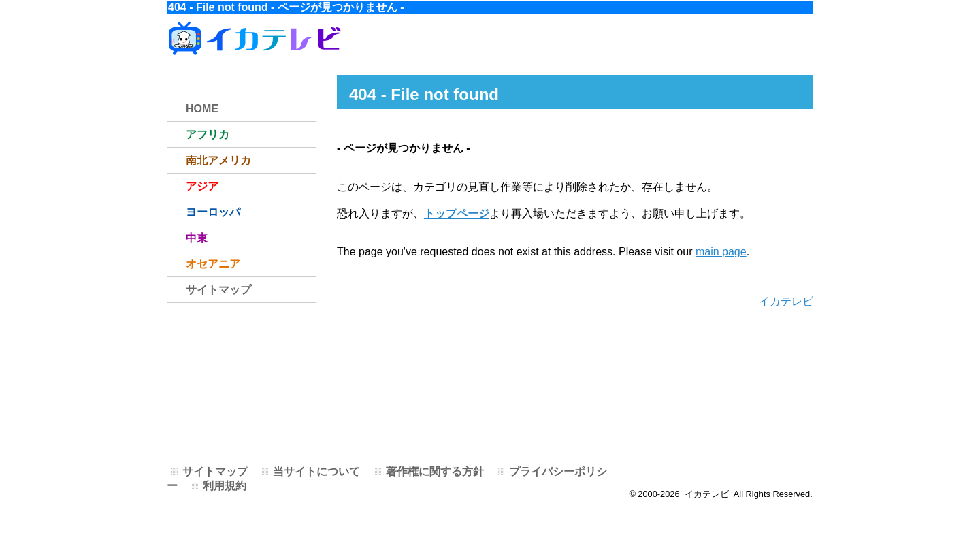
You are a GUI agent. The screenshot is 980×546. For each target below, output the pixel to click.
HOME (202, 109)
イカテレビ (786, 301)
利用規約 (225, 486)
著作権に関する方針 (435, 471)
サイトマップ (218, 290)
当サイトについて (316, 471)
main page (721, 252)
